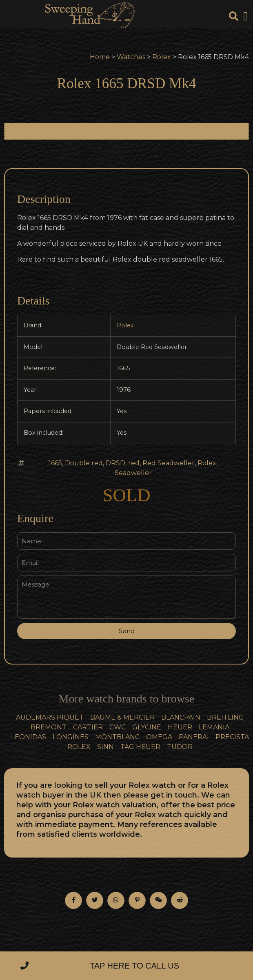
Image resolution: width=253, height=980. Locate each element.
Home (100, 57)
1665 (55, 463)
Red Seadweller (169, 463)
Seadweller (133, 473)
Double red (84, 463)
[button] (246, 17)
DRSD (115, 463)
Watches (131, 57)
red (134, 463)
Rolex (162, 57)
